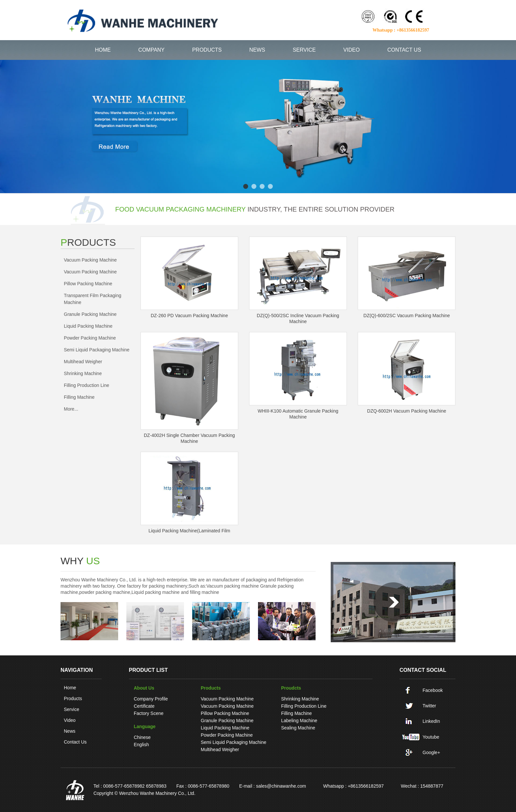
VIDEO (351, 50)
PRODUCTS (207, 50)
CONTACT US (404, 50)
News (70, 731)
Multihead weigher (83, 362)
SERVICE (304, 50)
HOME (103, 50)
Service (72, 709)
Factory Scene (149, 713)
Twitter (429, 706)
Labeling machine (299, 721)
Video (70, 720)
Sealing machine (298, 728)
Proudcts (291, 688)
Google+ (431, 752)
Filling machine (79, 397)
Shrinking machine (83, 373)
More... (71, 409)
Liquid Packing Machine (88, 326)
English (142, 745)
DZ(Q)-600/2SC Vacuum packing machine (407, 316)
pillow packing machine (88, 284)
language (145, 726)
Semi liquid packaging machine (97, 350)
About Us (144, 688)
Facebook (433, 690)
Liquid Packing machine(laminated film (189, 531)
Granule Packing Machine (90, 314)
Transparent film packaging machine (93, 299)
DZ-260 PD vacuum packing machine (189, 316)
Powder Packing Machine (90, 338)
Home (70, 688)
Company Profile (151, 699)
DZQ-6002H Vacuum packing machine (407, 411)
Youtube (431, 737)
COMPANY (151, 50)
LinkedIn (431, 721)
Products (73, 698)
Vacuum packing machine (90, 260)
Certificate (144, 706)
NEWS (257, 50)
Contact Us (75, 742)
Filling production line (87, 385)
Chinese (142, 737)
